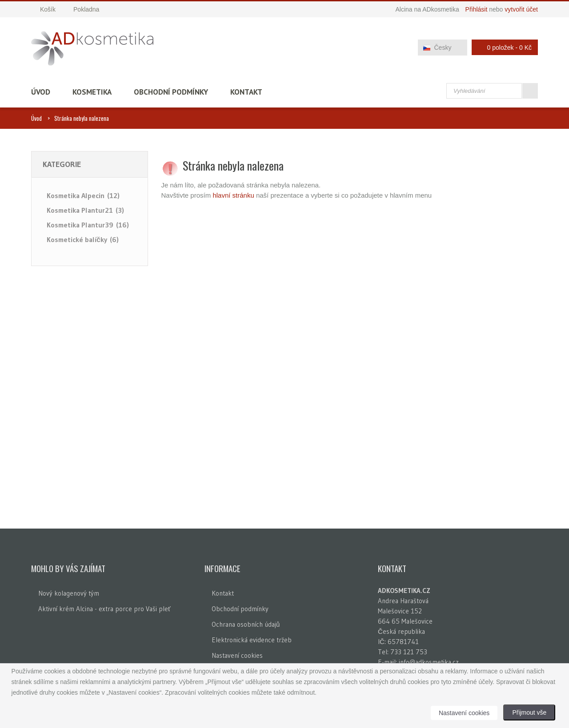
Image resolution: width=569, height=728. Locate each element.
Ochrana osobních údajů (246, 624)
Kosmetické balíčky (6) (83, 239)
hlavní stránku (233, 195)
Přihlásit (477, 9)
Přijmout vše (529, 712)
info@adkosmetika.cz (429, 662)
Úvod (41, 92)
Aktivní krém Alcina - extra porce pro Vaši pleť (104, 609)
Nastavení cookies (237, 655)
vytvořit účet (521, 9)
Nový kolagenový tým (69, 593)
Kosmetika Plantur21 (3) (85, 210)
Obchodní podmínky (171, 92)
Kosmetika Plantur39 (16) (88, 225)
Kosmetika (92, 92)
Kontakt (246, 92)
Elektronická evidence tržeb (252, 640)
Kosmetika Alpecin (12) (83, 195)
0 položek (502, 47)
